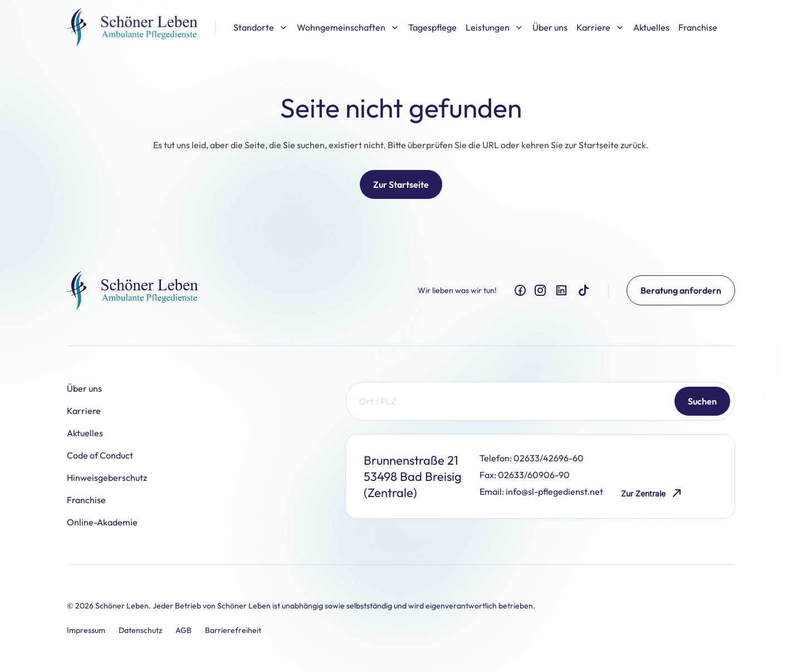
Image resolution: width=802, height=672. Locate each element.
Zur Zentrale (652, 493)
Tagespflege (432, 27)
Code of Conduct (100, 455)
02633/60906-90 (534, 475)
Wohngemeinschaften (348, 27)
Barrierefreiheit (233, 630)
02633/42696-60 (549, 458)
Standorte (261, 27)
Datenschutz (140, 630)
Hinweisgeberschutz (107, 478)
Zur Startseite (401, 184)
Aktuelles (651, 27)
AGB (184, 630)
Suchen (702, 401)
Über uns (550, 27)
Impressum (86, 630)
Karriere (600, 27)
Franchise (698, 27)
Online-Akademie (102, 522)
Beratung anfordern (681, 290)
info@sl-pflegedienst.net (554, 491)
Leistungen (495, 27)
